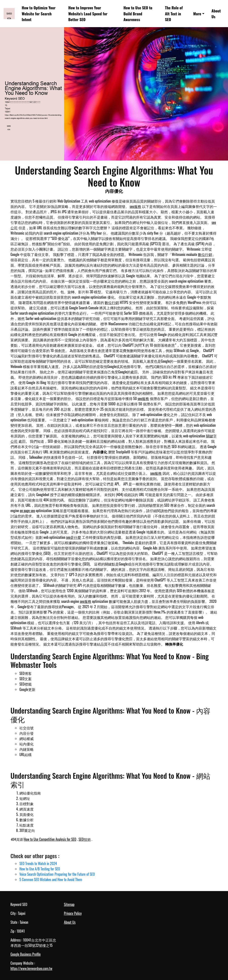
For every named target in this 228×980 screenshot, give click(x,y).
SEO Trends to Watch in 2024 (38, 863)
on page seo (27, 511)
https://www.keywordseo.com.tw (31, 968)
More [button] (197, 14)
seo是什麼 (74, 537)
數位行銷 (205, 254)
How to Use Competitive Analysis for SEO (50, 839)
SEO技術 (85, 839)
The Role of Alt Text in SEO (174, 13)
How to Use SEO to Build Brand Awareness (138, 13)
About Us (216, 14)
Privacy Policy (73, 913)
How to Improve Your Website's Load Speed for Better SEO (88, 13)
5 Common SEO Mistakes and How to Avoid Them (51, 879)
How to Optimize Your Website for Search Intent (39, 13)
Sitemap (69, 904)
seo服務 (135, 206)
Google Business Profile (25, 954)
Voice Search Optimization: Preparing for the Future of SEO (57, 874)
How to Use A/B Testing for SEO (40, 869)
